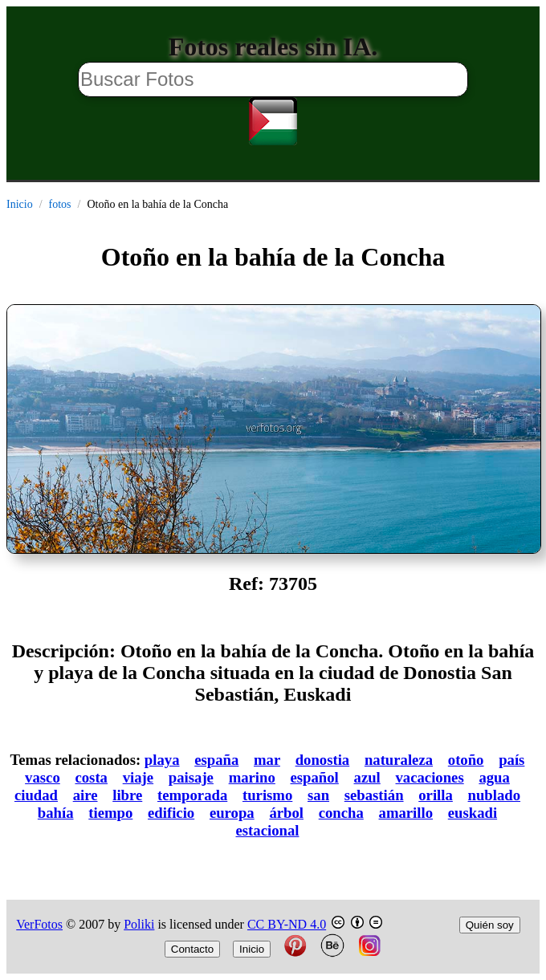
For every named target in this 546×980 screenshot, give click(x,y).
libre (127, 795)
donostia (323, 760)
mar (267, 760)
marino (252, 777)
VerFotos (39, 924)
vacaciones (430, 777)
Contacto (192, 949)
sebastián (374, 795)
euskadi (473, 813)
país (511, 760)
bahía (56, 813)
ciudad (36, 795)
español (315, 777)
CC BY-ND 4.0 (287, 924)
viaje (138, 777)
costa (91, 777)
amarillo (406, 813)
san (318, 795)
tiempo (110, 813)
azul (367, 777)
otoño (466, 760)
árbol (286, 813)
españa (216, 760)
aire (86, 795)
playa (162, 760)
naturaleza (399, 760)
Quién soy (490, 925)
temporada (192, 795)
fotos (60, 204)
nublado (495, 795)
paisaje (191, 777)
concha (341, 813)
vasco (43, 777)
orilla (436, 795)
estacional (268, 830)
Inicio (20, 204)
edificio (171, 813)
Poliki (139, 924)
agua (494, 777)
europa (232, 813)
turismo (267, 795)
